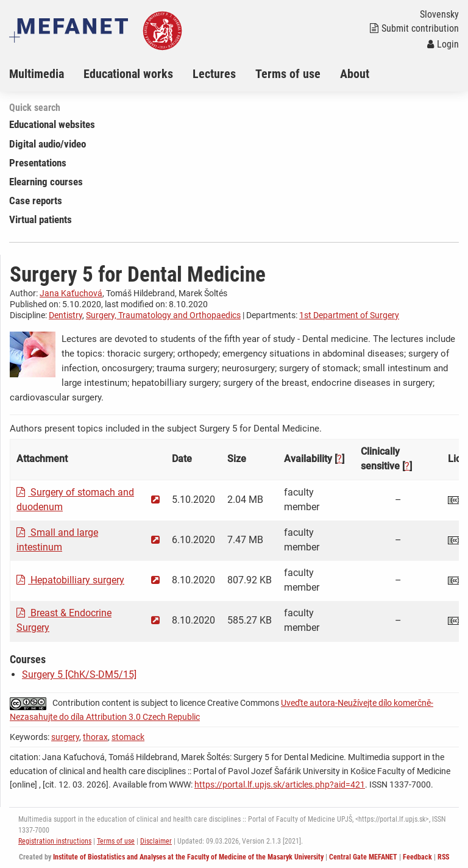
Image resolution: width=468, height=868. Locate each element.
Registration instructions (55, 841)
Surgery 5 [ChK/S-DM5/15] (79, 674)
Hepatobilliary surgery (70, 580)
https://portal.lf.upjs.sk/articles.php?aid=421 (280, 784)
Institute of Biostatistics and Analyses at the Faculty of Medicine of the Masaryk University (188, 857)
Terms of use (288, 74)
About (355, 74)
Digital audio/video (48, 144)
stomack (128, 737)
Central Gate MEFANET (363, 857)
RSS (443, 857)
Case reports (36, 201)
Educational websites (52, 124)
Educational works (128, 74)
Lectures (214, 74)
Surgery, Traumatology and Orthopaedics (163, 315)
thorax (95, 737)
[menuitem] (46, 74)
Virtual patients (41, 219)
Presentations (38, 163)
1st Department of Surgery (349, 315)
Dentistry (66, 315)
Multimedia (37, 74)
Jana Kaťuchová (71, 293)
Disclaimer (156, 841)
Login (443, 44)
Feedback (417, 857)
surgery (65, 737)
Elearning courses (46, 182)
